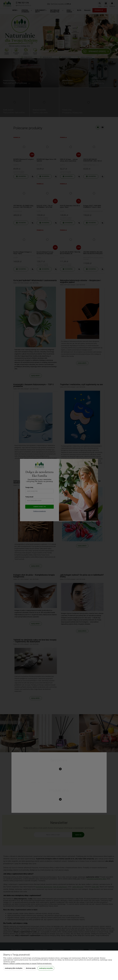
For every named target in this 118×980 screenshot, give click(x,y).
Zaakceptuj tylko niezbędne (14, 968)
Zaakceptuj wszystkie (46, 968)
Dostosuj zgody (31, 968)
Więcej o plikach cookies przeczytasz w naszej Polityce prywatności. (28, 963)
